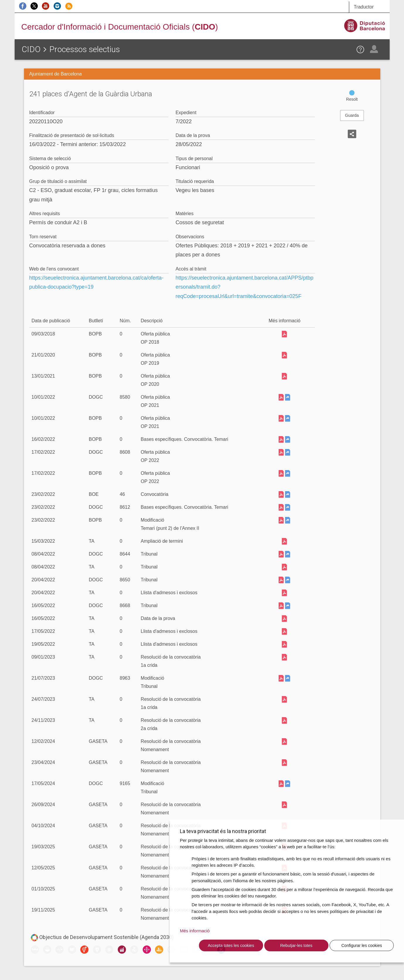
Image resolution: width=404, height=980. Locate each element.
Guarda (352, 115)
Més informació (195, 931)
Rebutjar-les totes (296, 945)
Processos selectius (85, 49)
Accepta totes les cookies (231, 945)
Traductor (364, 7)
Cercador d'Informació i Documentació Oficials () (120, 27)
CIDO (31, 49)
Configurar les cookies (362, 945)
